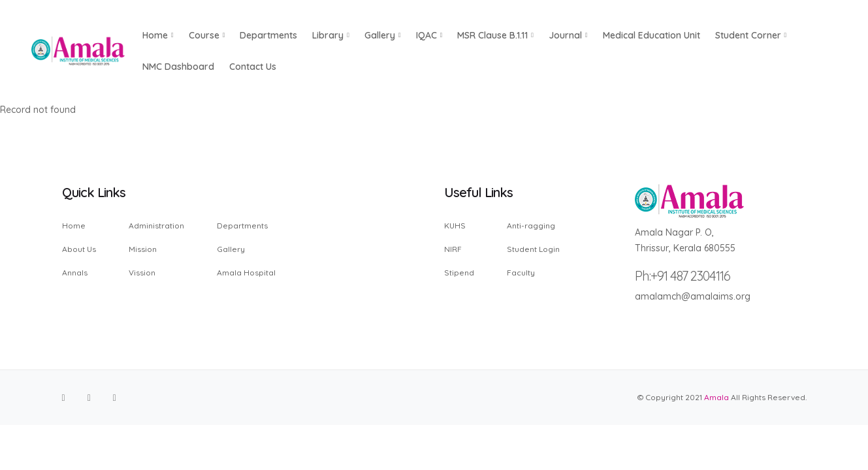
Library (331, 35)
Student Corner (751, 35)
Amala (716, 397)
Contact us (253, 67)
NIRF (453, 249)
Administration (156, 226)
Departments (268, 35)
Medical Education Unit (651, 35)
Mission (143, 249)
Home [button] (158, 35)
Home (74, 226)
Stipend (459, 272)
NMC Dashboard (178, 67)
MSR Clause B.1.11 (495, 35)
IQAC (429, 35)
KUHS (455, 226)
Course (207, 35)
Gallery (383, 35)
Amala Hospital (246, 272)
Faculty (521, 272)
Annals (75, 272)
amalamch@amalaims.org (693, 296)
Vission (142, 272)
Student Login (533, 249)
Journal (568, 35)
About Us (79, 249)
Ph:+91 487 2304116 (683, 276)
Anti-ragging (531, 226)
